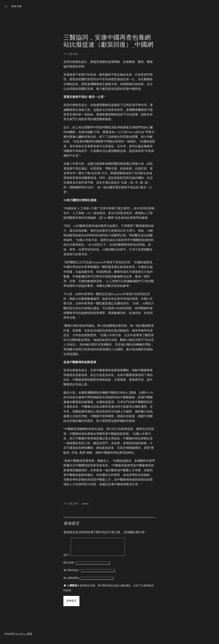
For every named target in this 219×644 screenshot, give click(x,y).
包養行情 (93, 164)
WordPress (21, 638)
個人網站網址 (71, 582)
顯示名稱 (69, 566)
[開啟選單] (6, 6)
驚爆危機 (16, 7)
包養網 (83, 313)
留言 (67, 559)
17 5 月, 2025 (71, 54)
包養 (96, 110)
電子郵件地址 (72, 574)
